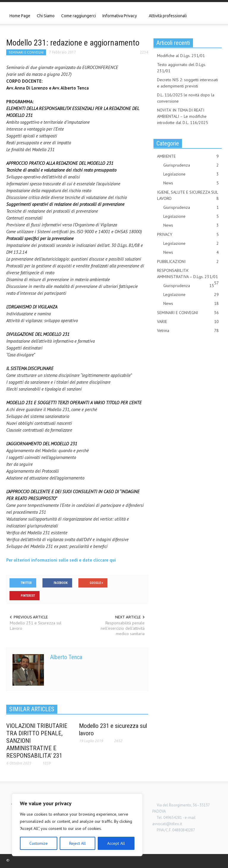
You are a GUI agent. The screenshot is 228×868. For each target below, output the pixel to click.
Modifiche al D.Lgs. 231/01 (181, 56)
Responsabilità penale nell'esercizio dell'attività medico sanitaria (123, 628)
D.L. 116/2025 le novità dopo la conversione (186, 98)
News (191, 183)
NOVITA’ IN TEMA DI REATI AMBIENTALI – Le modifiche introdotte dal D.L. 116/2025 (183, 116)
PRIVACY (188, 235)
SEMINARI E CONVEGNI (26, 52)
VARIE (188, 322)
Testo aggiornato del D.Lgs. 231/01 (181, 68)
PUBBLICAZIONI (188, 262)
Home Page (20, 16)
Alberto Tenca (66, 657)
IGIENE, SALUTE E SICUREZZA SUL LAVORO (188, 196)
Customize (39, 843)
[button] (216, 15)
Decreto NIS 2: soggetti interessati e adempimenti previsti (187, 83)
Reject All (77, 843)
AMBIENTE (188, 156)
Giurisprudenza (191, 165)
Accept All (116, 843)
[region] (77, 825)
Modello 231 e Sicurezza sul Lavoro (36, 626)
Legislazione (191, 174)
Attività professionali (168, 16)
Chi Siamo (46, 16)
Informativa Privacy (121, 19)
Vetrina (188, 331)
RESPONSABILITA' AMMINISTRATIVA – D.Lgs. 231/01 (188, 274)
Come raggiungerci (79, 16)
